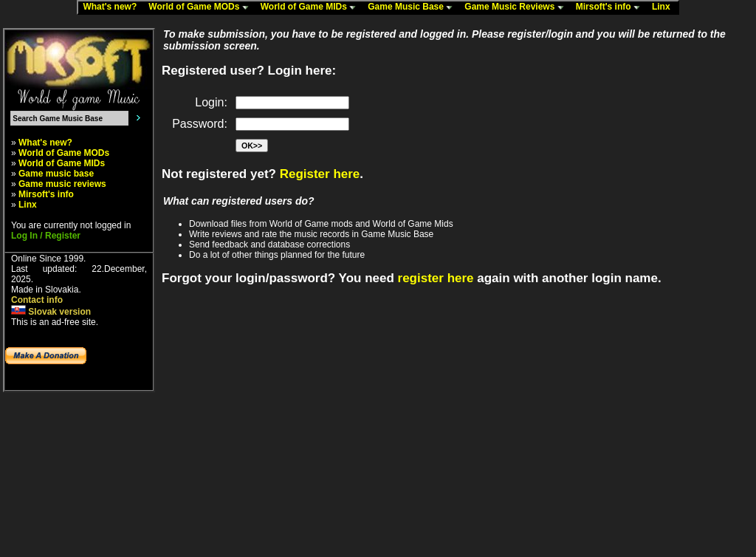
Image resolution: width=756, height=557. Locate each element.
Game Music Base (413, 7)
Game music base (56, 174)
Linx (664, 7)
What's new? (113, 7)
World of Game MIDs (312, 7)
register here (436, 278)
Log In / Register (46, 236)
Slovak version (51, 312)
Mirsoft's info (611, 7)
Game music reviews (62, 184)
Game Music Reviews (517, 7)
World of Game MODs (202, 7)
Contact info (37, 300)
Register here (320, 174)
